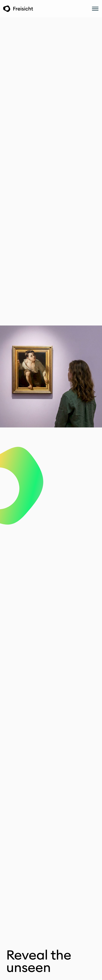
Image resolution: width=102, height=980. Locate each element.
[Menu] (95, 9)
